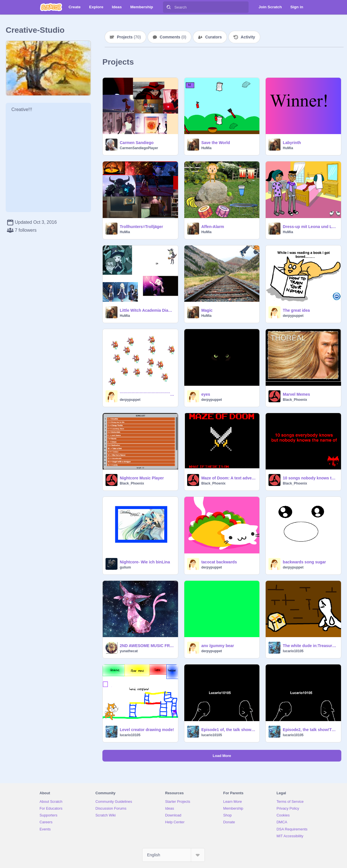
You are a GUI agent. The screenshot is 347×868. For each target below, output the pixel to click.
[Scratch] (51, 7)
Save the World (216, 143)
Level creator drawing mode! (147, 730)
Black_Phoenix (295, 400)
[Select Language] (173, 855)
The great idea (296, 310)
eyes (206, 394)
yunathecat (129, 651)
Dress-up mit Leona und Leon (310, 227)
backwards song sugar (304, 562)
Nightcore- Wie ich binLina (145, 562)
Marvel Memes (296, 394)
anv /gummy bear (218, 646)
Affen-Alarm (213, 227)
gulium (125, 567)
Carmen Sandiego (137, 143)
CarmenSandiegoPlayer (139, 148)
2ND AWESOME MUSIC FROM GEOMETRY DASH (147, 646)
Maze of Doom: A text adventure (229, 478)
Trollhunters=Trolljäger (141, 227)
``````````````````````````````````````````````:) (147, 394)
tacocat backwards (219, 562)
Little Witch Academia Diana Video (147, 310)
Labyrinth (292, 143)
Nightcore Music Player (142, 478)
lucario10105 (293, 651)
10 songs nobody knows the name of (310, 478)
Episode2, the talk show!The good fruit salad (310, 730)
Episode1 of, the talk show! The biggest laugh (229, 730)
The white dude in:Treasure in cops (310, 646)
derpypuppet (293, 316)
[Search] (169, 7)
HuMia (206, 148)
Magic (207, 310)
